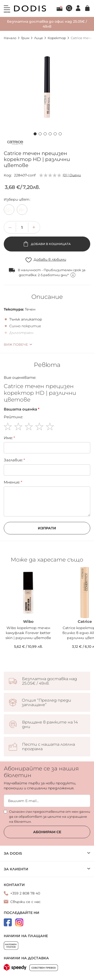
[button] (35, 133)
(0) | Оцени (72, 175)
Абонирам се (47, 832)
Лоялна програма (60, 8)
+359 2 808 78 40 (25, 893)
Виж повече (16, 344)
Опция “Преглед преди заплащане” (46, 703)
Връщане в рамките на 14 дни (50, 725)
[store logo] (30, 8)
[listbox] (47, 211)
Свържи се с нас (25, 902)
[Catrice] (15, 144)
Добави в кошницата (50, 244)
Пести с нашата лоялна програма (49, 747)
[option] (9, 210)
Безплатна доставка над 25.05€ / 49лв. (50, 681)
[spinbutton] (22, 227)
